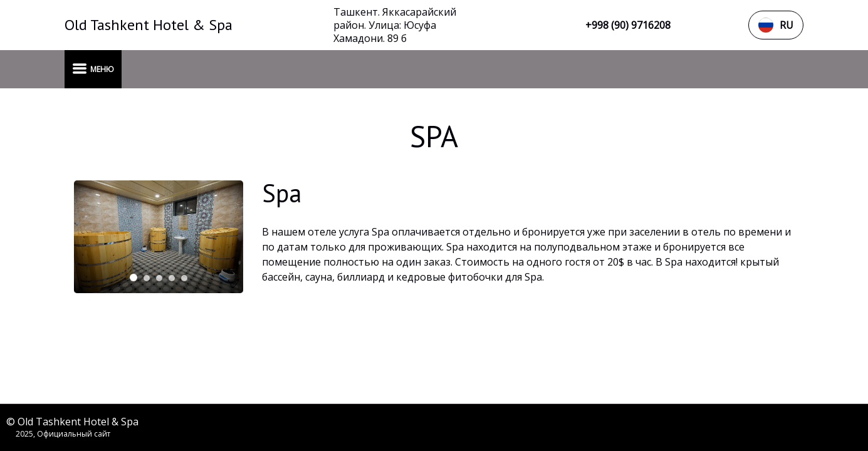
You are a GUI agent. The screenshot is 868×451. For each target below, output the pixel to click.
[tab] (133, 277)
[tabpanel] (159, 237)
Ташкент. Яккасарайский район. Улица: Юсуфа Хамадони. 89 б (395, 25)
